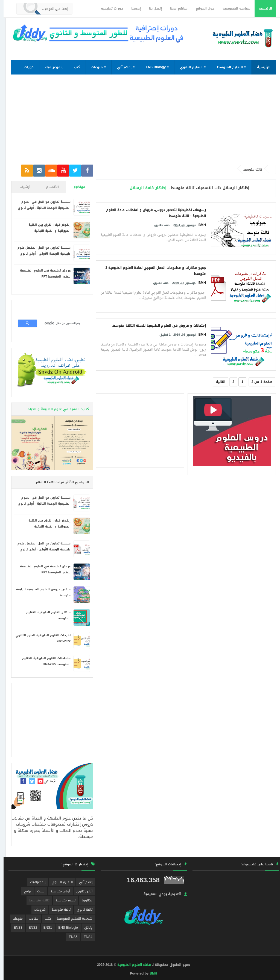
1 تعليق (161, 335)
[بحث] (59, 323)
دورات (25, 67)
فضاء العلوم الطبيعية (131, 965)
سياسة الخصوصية (233, 8)
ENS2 (29, 928)
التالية (217, 382)
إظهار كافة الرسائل (145, 188)
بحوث (37, 891)
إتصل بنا (152, 8)
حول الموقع (202, 8)
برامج (24, 891)
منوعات (14, 919)
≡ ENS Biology (154, 67)
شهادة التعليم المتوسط (71, 919)
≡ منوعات (95, 67)
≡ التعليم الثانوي (189, 67)
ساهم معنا (175, 8)
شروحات (36, 910)
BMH (150, 973)
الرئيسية (262, 8)
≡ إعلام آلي (122, 67)
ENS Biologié (64, 928)
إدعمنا (132, 8)
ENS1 (44, 928)
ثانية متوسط (58, 910)
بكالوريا (84, 900)
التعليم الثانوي (59, 882)
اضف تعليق (159, 225)
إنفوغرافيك (50, 67)
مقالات (30, 919)
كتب (73, 67)
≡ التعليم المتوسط (228, 67)
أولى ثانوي (81, 891)
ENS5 (70, 937)
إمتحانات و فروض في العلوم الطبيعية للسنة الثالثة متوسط (156, 326)
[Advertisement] (140, 122)
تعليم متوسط (62, 900)
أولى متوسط (57, 891)
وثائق (85, 928)
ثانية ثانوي (81, 910)
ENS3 (14, 928)
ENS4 (84, 937)
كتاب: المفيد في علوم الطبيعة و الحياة (55, 409)
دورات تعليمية (108, 8)
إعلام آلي (82, 882)
